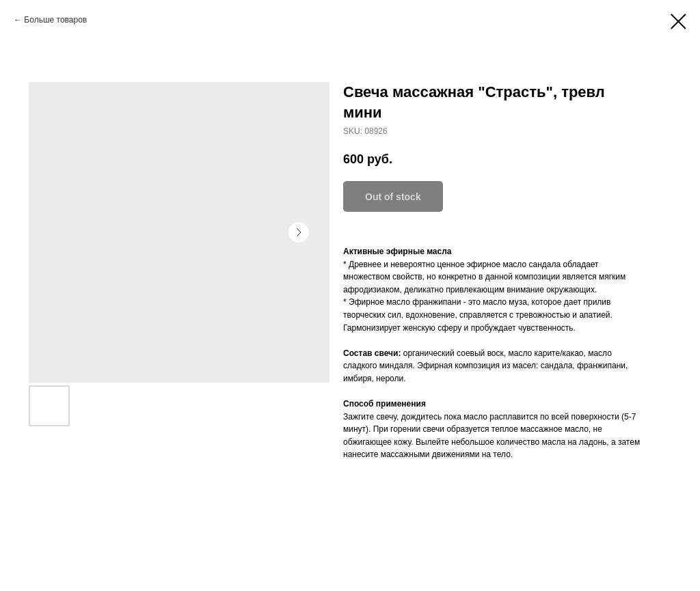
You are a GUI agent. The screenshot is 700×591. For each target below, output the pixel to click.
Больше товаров (55, 20)
